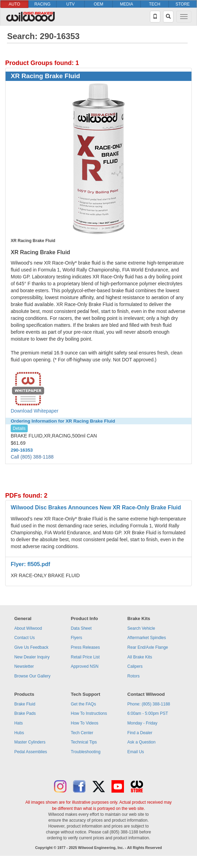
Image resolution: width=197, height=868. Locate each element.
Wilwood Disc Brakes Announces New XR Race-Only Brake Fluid (96, 507)
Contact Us (24, 638)
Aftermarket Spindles (147, 638)
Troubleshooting (86, 752)
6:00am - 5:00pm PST (148, 713)
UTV (71, 4)
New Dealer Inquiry (32, 657)
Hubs (19, 733)
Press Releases (86, 647)
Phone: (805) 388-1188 (149, 704)
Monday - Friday (142, 723)
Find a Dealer (140, 733)
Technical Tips (84, 742)
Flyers (77, 638)
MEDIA (126, 4)
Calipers (135, 666)
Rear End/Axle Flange (148, 647)
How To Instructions (89, 713)
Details (19, 428)
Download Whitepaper (35, 392)
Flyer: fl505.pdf (30, 564)
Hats (19, 723)
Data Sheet (81, 628)
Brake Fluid (25, 704)
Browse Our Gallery (32, 676)
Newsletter (24, 666)
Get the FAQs (84, 704)
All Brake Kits (140, 657)
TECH (155, 4)
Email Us (136, 752)
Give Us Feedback (31, 647)
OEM (98, 4)
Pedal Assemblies (31, 752)
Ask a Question (141, 742)
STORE (183, 4)
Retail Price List (85, 657)
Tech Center (82, 733)
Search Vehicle (141, 628)
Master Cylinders (30, 742)
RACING (42, 4)
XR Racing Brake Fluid (45, 76)
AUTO (14, 4)
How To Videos (85, 723)
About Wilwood (28, 628)
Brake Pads (25, 713)
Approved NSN (85, 666)
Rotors (133, 676)
